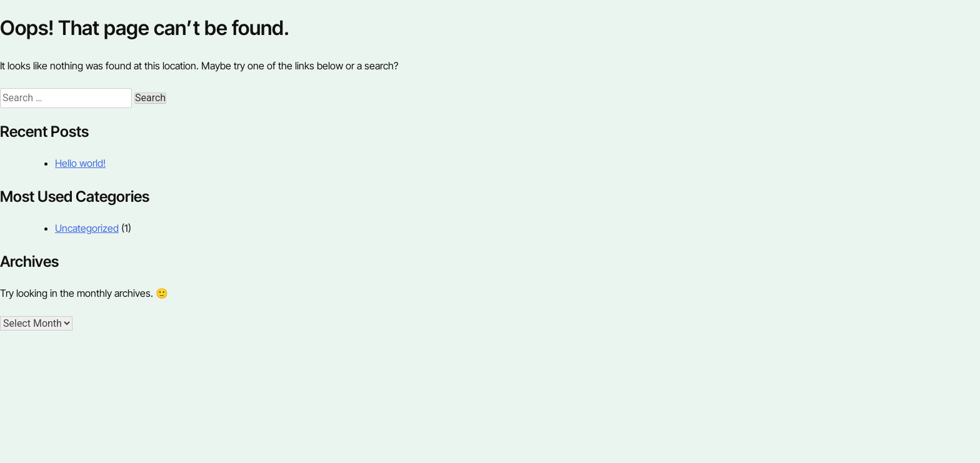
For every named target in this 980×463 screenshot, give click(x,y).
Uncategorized (87, 228)
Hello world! (80, 163)
